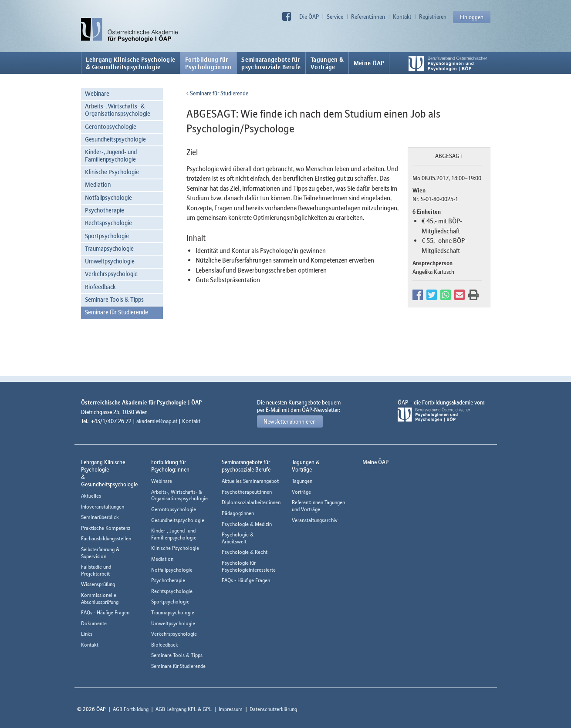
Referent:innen (368, 17)
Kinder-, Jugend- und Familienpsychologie (111, 155)
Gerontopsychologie (111, 126)
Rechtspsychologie (108, 223)
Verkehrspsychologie (111, 274)
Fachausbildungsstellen (106, 538)
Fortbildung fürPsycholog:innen (208, 63)
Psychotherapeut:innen (247, 492)
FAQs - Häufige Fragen (105, 612)
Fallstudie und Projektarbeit (96, 570)
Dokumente (94, 623)
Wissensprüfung (98, 584)
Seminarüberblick (100, 517)
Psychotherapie (105, 210)
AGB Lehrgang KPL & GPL (184, 709)
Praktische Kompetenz (106, 528)
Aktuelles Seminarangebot (250, 481)
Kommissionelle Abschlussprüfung (100, 598)
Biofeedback (100, 287)
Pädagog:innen (238, 513)
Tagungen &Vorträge (327, 63)
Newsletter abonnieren (290, 421)
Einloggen (472, 17)
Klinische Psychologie (112, 172)
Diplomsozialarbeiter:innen (251, 502)
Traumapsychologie (109, 248)
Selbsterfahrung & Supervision (100, 553)
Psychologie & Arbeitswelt (238, 538)
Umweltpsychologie (110, 261)
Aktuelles (91, 496)
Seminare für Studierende (117, 312)
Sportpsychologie (107, 236)
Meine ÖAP (369, 63)
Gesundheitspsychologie (115, 139)
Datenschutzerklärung (273, 709)
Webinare (97, 93)
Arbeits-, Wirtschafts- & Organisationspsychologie (118, 110)
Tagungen (302, 481)
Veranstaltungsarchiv (315, 520)
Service (335, 17)
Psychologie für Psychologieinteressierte (249, 566)
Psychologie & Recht (245, 552)
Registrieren (433, 17)
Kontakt (402, 17)
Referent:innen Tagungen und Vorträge (318, 506)
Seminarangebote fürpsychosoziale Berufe (271, 63)
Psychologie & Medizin (247, 524)
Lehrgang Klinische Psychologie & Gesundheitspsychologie (130, 63)
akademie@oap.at (157, 421)
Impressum (231, 709)
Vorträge (301, 492)
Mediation (98, 184)
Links (87, 634)
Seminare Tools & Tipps (114, 299)
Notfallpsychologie (108, 197)
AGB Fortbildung (131, 709)
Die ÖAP (309, 17)
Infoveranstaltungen (103, 507)
